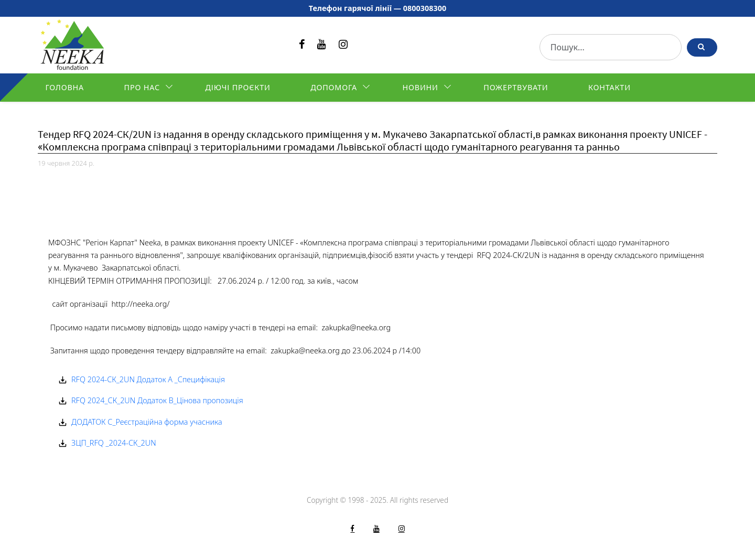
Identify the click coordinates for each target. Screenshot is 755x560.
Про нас (142, 87)
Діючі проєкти (238, 87)
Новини (420, 87)
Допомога (334, 87)
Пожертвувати (516, 87)
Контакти (610, 87)
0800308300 (425, 8)
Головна (64, 87)
